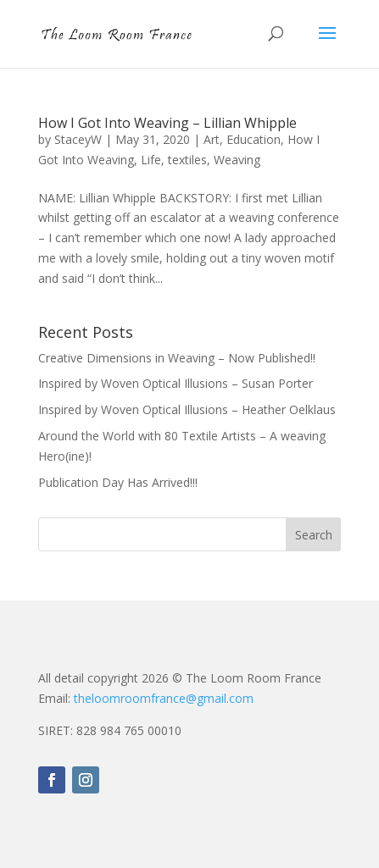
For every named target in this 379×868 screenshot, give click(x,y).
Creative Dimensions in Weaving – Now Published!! (177, 358)
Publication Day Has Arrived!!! (118, 482)
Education (254, 139)
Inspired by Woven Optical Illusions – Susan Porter (176, 383)
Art (212, 139)
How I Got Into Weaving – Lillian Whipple (167, 123)
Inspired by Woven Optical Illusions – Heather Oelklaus (187, 409)
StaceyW (78, 139)
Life (151, 160)
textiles (187, 160)
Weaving (237, 160)
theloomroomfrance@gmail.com (164, 698)
